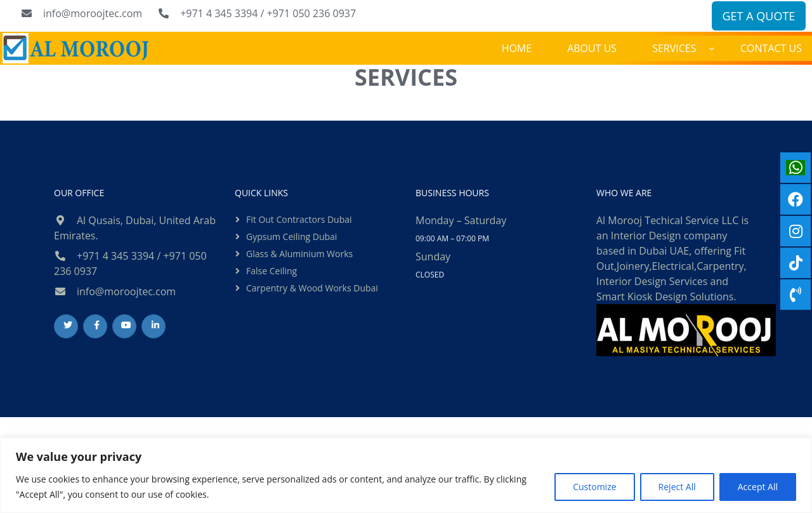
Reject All (677, 487)
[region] (406, 475)
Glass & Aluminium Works (299, 254)
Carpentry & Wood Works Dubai (312, 288)
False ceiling (272, 271)
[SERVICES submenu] (712, 48)
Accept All (758, 487)
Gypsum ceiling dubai (291, 237)
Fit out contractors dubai (299, 219)
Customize (594, 487)
